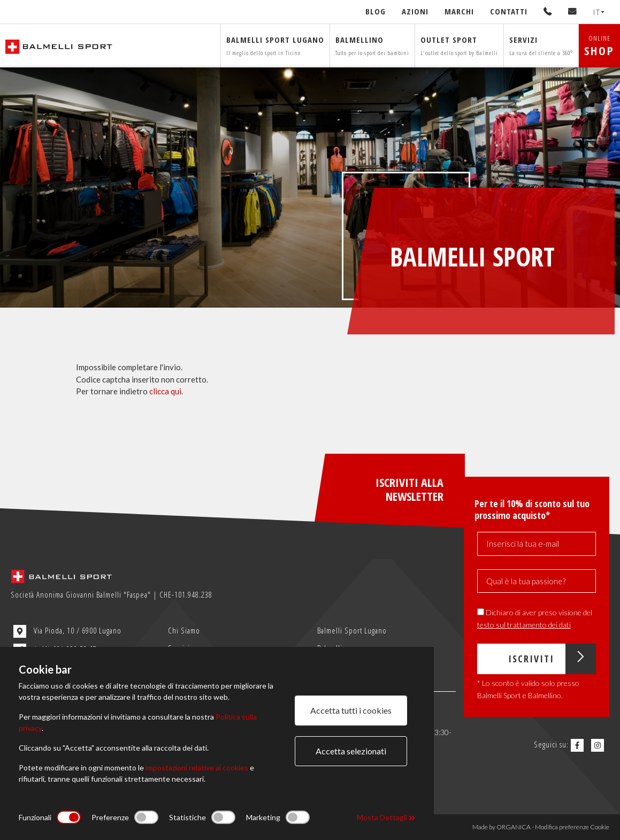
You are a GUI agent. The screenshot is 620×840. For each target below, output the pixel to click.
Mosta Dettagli (386, 817)
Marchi (459, 11)
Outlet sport (459, 45)
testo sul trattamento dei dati (524, 625)
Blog (376, 11)
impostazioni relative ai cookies (197, 768)
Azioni (415, 11)
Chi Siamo (184, 630)
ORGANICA (514, 827)
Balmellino (372, 45)
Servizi (541, 45)
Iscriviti (552, 659)
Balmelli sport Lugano (275, 45)
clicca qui (165, 391)
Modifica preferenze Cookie (572, 827)
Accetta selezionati (351, 751)
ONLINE (599, 46)
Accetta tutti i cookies (351, 710)
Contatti (509, 11)
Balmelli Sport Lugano (352, 630)
